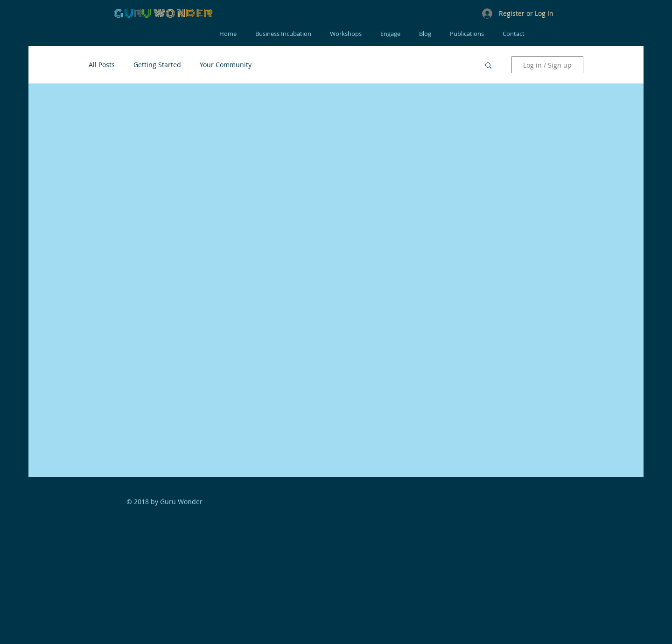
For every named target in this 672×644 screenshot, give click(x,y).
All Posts (102, 65)
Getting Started (157, 65)
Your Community (226, 65)
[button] (488, 66)
